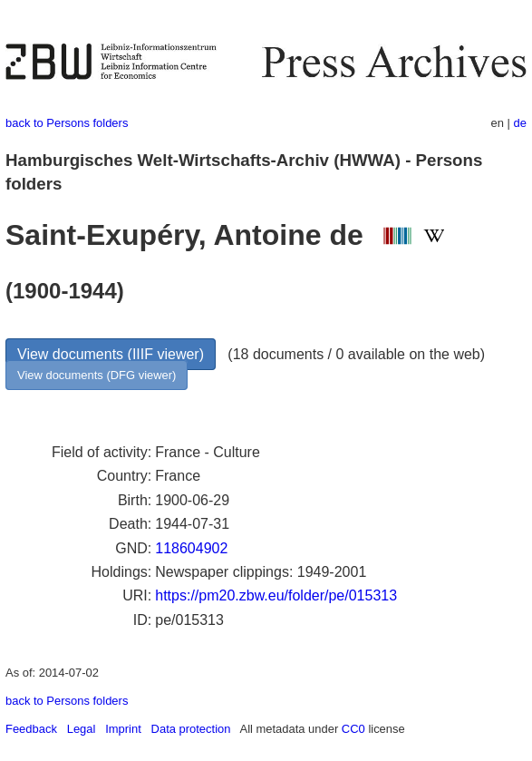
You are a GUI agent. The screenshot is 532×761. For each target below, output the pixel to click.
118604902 (191, 548)
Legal (82, 729)
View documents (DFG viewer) (97, 375)
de (520, 123)
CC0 (353, 729)
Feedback (31, 729)
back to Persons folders (67, 123)
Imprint (123, 729)
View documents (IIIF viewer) (111, 354)
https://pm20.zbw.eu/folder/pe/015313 (276, 595)
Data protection (191, 729)
